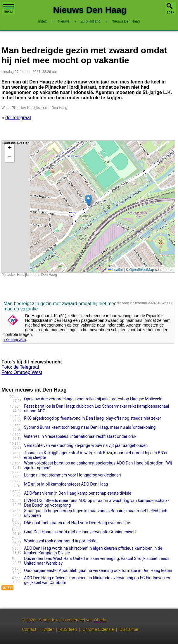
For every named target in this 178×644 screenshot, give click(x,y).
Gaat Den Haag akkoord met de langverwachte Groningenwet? (80, 532)
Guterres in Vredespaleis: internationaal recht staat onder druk (80, 436)
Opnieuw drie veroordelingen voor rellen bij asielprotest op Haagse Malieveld (93, 399)
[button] (88, 200)
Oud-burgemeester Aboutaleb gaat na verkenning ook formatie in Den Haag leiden (98, 570)
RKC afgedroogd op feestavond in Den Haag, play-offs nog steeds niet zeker (93, 418)
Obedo (100, 620)
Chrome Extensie (98, 629)
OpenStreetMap (142, 270)
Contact (29, 629)
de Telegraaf (18, 118)
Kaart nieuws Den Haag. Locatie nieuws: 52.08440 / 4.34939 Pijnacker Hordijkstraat (88, 206)
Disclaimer (129, 629)
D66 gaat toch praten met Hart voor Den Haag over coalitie (77, 523)
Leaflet (115, 270)
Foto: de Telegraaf (20, 367)
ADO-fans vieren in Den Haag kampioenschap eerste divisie (78, 493)
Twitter (47, 629)
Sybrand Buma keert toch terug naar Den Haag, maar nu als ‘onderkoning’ (90, 427)
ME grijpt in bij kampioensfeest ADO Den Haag (66, 484)
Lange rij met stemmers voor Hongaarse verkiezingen (72, 475)
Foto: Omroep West (22, 372)
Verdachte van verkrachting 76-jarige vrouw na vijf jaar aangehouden (86, 445)
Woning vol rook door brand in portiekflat (61, 541)
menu (8, 9)
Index (43, 21)
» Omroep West (15, 340)
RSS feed (68, 629)
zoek (171, 12)
